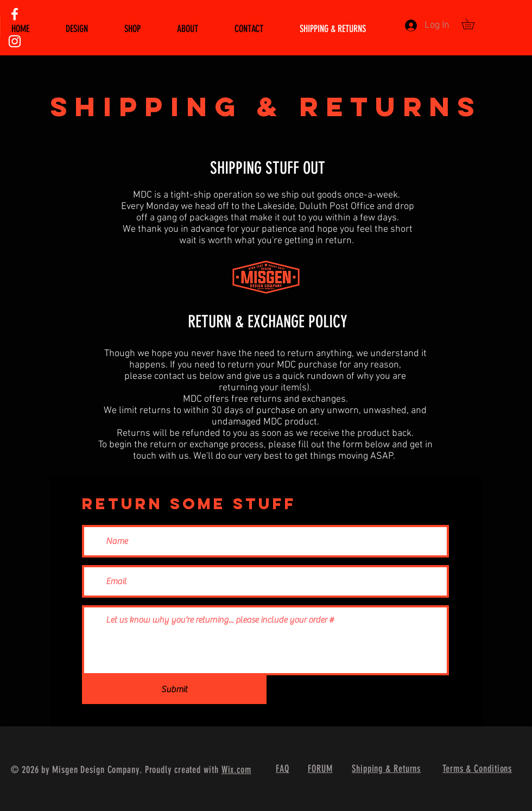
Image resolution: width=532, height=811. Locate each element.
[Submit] (174, 690)
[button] (473, 24)
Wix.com (236, 770)
